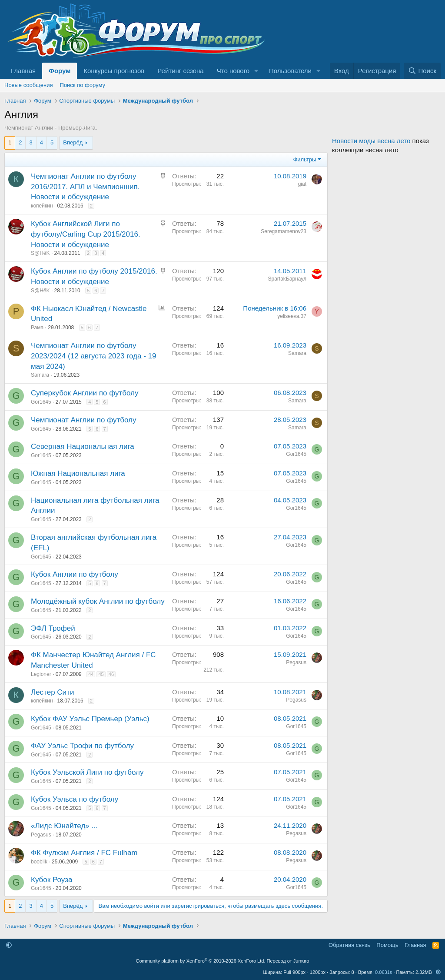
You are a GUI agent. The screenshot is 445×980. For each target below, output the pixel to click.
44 (91, 674)
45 (101, 674)
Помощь (387, 945)
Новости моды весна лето (371, 141)
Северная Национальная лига (83, 447)
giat (302, 184)
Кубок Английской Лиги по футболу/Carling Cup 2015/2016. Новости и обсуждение (86, 234)
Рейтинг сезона (180, 71)
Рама (37, 328)
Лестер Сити (52, 692)
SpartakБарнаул (287, 279)
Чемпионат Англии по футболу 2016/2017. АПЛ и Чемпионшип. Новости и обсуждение (85, 187)
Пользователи (290, 71)
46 (111, 674)
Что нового (233, 71)
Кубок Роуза (52, 880)
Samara (40, 375)
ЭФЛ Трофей (53, 628)
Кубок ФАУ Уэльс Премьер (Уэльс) (90, 719)
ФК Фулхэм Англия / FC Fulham (84, 853)
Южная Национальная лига (78, 473)
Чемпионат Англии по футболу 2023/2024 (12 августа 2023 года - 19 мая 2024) (94, 356)
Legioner (41, 674)
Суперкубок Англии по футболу (85, 393)
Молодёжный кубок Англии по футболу (98, 601)
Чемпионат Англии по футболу (84, 420)
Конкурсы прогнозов (114, 71)
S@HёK (40, 253)
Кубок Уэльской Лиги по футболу (87, 772)
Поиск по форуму (83, 85)
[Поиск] (422, 71)
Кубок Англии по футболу (75, 574)
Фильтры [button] (304, 159)
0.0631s (384, 972)
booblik (39, 862)
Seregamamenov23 (284, 231)
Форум (60, 71)
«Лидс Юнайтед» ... (64, 826)
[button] (256, 71)
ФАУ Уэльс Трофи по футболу (82, 746)
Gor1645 (41, 402)
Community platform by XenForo (201, 961)
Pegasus (296, 662)
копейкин (42, 206)
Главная (23, 71)
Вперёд (73, 142)
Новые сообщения (29, 85)
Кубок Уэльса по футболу (75, 799)
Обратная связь (349, 945)
